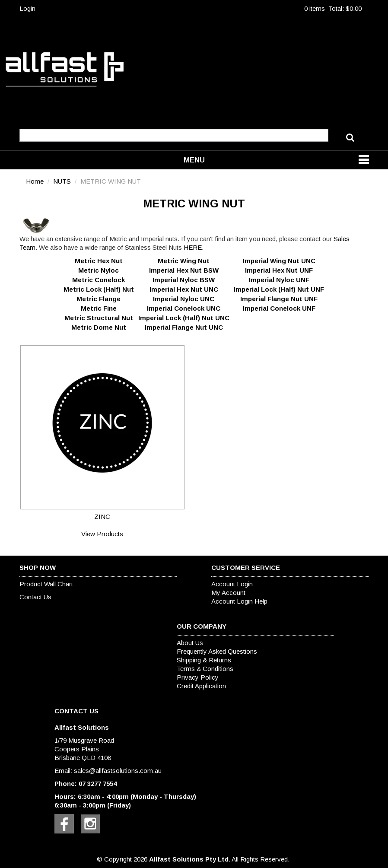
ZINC (102, 517)
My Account (228, 593)
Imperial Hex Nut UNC (184, 289)
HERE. (194, 247)
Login (27, 8)
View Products (102, 534)
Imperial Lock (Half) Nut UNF (279, 289)
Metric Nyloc (99, 270)
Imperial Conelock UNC (184, 308)
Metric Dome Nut (99, 327)
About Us (190, 643)
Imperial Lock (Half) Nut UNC (184, 318)
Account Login (232, 584)
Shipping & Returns (204, 660)
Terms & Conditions (205, 669)
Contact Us (35, 597)
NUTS (62, 181)
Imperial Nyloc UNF (279, 280)
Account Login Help (239, 601)
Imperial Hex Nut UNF (279, 270)
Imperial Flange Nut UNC (184, 327)
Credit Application (201, 686)
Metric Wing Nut (184, 261)
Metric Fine (99, 308)
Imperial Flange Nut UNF (279, 299)
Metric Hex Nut (99, 261)
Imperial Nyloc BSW (184, 280)
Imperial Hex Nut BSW (184, 270)
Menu (194, 160)
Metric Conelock (99, 280)
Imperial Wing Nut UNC (279, 261)
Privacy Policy (198, 677)
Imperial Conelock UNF (279, 308)
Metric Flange (99, 299)
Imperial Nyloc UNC (184, 299)
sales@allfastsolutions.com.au (118, 771)
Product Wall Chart (46, 584)
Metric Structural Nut (99, 318)
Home (35, 181)
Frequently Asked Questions (217, 651)
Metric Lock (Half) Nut (99, 289)
